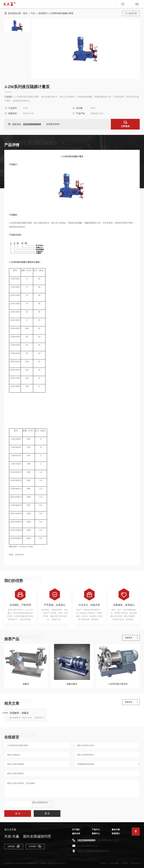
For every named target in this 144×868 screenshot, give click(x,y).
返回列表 (131, 13)
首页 (25, 13)
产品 (33, 13)
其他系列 (43, 13)
